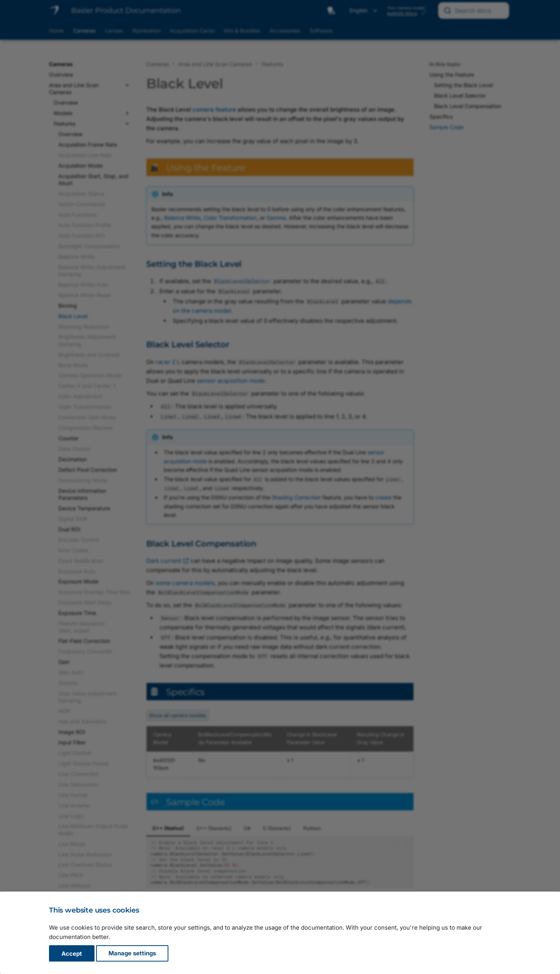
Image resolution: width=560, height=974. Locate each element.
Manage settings (132, 954)
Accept (72, 954)
